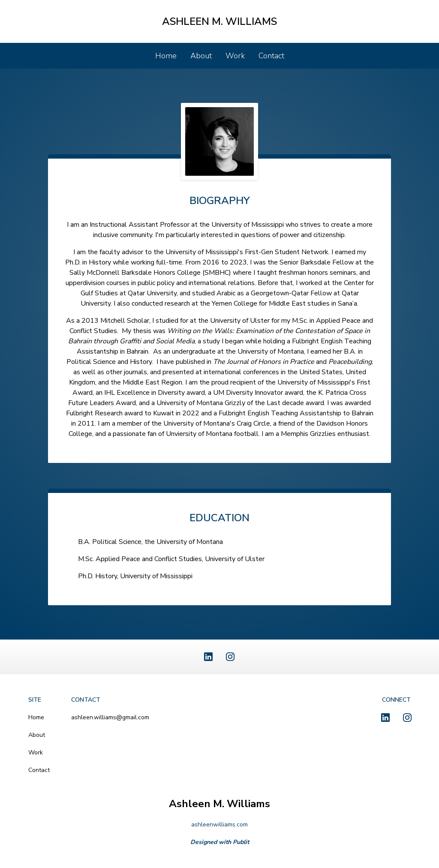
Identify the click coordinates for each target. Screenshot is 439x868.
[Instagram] (230, 657)
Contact (271, 56)
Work (235, 56)
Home (166, 56)
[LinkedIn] (208, 657)
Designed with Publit (220, 842)
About (201, 56)
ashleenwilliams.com (219, 824)
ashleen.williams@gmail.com (110, 717)
